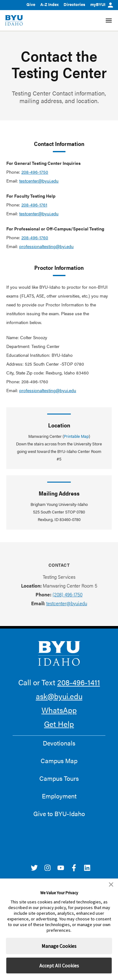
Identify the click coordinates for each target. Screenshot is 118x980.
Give (31, 4)
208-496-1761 (34, 205)
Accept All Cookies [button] (59, 966)
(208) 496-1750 (67, 594)
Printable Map (76, 436)
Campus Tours (59, 778)
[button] (111, 884)
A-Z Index (49, 4)
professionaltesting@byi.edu (46, 246)
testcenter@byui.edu (39, 181)
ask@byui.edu (59, 696)
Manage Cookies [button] (59, 946)
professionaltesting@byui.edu (48, 390)
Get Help (59, 724)
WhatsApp (59, 710)
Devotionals (59, 743)
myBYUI (102, 4)
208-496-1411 (79, 682)
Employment (59, 796)
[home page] (14, 20)
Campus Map (59, 761)
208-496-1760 (35, 237)
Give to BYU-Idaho (59, 814)
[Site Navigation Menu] (109, 20)
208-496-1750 (35, 172)
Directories (74, 4)
